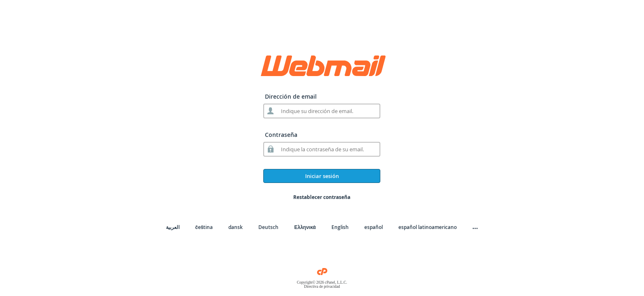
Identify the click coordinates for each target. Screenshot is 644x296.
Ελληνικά (305, 227)
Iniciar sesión (322, 176)
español (374, 227)
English (340, 227)
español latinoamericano (428, 227)
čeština (204, 227)
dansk (236, 227)
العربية (173, 227)
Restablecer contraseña (322, 197)
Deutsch (268, 227)
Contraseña (281, 135)
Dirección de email (291, 96)
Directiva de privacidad (322, 287)
